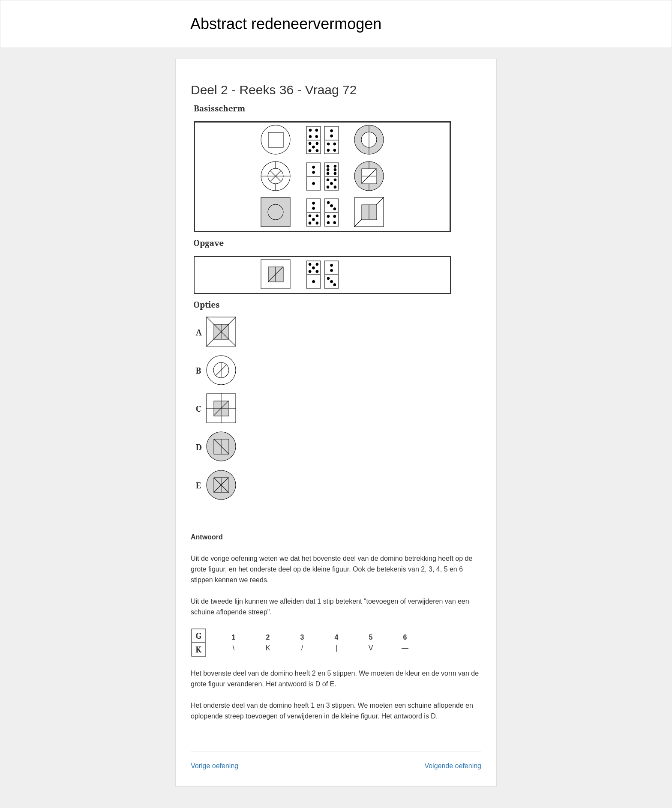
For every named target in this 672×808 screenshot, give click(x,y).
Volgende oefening (453, 766)
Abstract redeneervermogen (286, 24)
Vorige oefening (214, 766)
